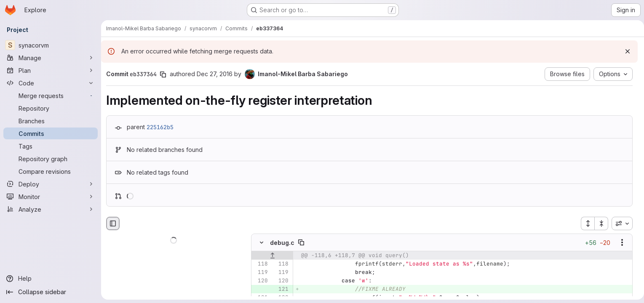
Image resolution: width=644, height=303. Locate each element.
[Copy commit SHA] (163, 74)
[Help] (51, 279)
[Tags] (51, 146)
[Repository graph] (51, 159)
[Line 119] (261, 273)
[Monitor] (51, 197)
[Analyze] (51, 209)
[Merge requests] (51, 96)
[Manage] (51, 58)
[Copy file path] (301, 243)
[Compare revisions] (51, 171)
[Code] (51, 83)
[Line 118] (261, 264)
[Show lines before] (272, 256)
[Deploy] (51, 184)
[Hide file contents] (262, 243)
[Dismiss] (624, 51)
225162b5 (160, 127)
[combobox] (619, 223)
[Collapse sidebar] (51, 292)
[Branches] (51, 121)
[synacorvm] (51, 45)
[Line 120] (261, 281)
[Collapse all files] (598, 223)
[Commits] (51, 133)
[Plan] (51, 70)
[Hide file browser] (113, 223)
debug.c (282, 243)
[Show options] (619, 243)
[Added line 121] (281, 290)
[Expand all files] (584, 223)
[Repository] (51, 108)
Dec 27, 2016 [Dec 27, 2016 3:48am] (215, 74)
